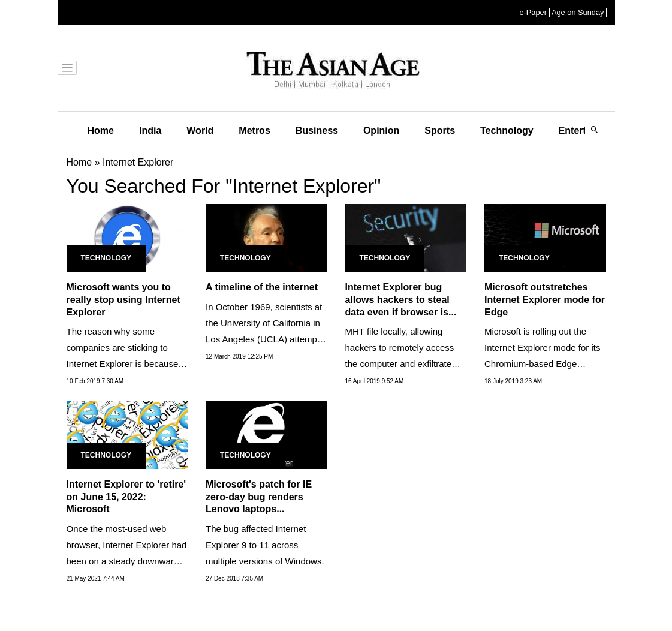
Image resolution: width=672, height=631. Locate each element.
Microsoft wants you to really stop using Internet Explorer (123, 300)
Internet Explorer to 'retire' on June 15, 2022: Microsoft (126, 497)
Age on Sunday (578, 12)
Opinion (381, 130)
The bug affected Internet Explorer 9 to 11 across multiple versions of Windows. (265, 545)
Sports (440, 130)
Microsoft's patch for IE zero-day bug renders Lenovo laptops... (259, 497)
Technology (507, 130)
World (200, 130)
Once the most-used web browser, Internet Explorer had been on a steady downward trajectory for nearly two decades (127, 561)
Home (101, 130)
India (150, 130)
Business (317, 130)
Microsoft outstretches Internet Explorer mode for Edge (545, 300)
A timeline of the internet (262, 287)
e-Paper (533, 12)
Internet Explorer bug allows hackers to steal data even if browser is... (401, 300)
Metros (254, 130)
